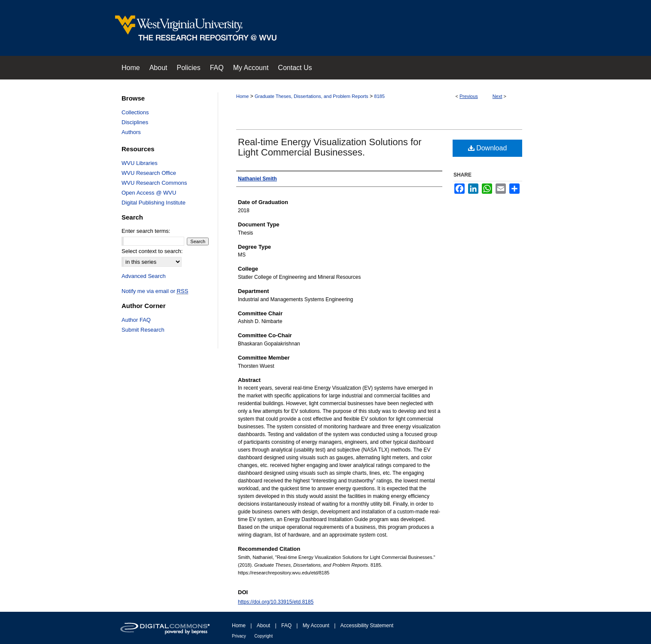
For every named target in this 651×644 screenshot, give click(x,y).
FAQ (286, 626)
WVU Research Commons (154, 183)
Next (497, 96)
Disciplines (135, 122)
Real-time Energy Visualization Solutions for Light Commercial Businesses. (330, 147)
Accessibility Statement (367, 626)
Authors (131, 132)
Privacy (239, 636)
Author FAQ (136, 320)
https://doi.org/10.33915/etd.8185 (276, 602)
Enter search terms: (146, 231)
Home (242, 96)
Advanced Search (144, 276)
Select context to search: (152, 251)
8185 (379, 96)
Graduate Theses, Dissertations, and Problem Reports (312, 96)
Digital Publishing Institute (154, 203)
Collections (135, 112)
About (263, 626)
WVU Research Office (149, 173)
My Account (316, 626)
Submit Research (143, 330)
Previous (469, 96)
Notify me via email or (155, 291)
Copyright (263, 636)
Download (488, 148)
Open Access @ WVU (149, 193)
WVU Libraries (140, 163)
